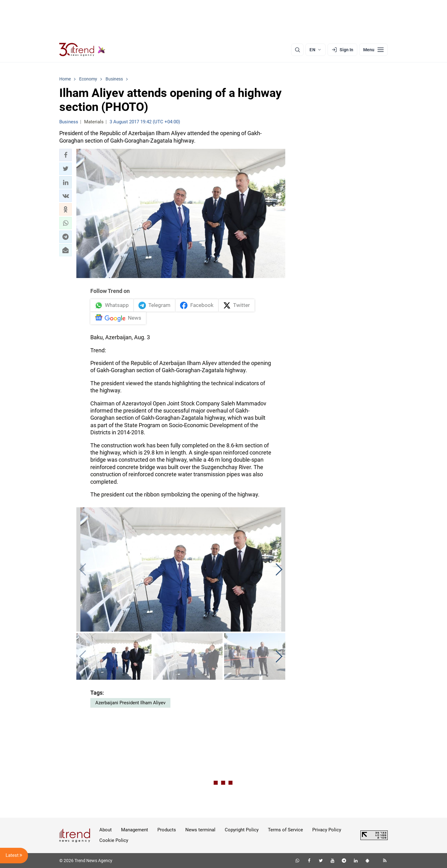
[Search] (297, 50)
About (106, 830)
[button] (65, 155)
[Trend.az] (82, 50)
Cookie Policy (114, 840)
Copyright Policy (242, 830)
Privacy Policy (327, 830)
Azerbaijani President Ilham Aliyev (130, 703)
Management (135, 830)
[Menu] (373, 50)
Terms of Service (285, 830)
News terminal (200, 830)
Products (167, 830)
